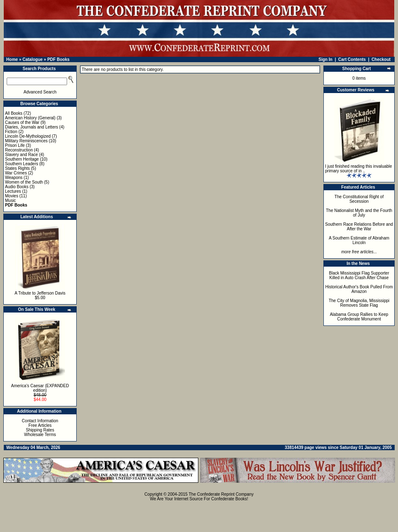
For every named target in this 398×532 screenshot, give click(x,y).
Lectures (13, 191)
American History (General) (30, 118)
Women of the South (24, 182)
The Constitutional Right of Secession (359, 199)
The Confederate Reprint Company (221, 494)
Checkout (381, 59)
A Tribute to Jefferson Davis (40, 293)
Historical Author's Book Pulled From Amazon (359, 289)
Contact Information (40, 421)
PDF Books (58, 59)
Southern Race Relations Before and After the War (359, 227)
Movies (12, 196)
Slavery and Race (21, 155)
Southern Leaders (22, 164)
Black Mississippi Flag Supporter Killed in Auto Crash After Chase (359, 275)
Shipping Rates (40, 430)
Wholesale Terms (40, 435)
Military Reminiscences (26, 141)
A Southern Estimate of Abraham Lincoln (359, 240)
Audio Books (17, 187)
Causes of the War (22, 122)
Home (12, 59)
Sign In (325, 59)
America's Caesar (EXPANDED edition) (40, 388)
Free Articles (40, 425)
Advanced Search (40, 92)
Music (10, 200)
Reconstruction (19, 150)
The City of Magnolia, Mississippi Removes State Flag (359, 303)
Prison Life (15, 145)
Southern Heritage (22, 159)
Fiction (11, 132)
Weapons (14, 178)
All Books (14, 113)
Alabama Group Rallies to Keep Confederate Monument (359, 317)
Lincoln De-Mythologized (28, 136)
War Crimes (16, 173)
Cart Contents (352, 59)
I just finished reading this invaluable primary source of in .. (359, 169)
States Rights (17, 168)
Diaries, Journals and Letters (31, 127)
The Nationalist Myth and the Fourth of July (359, 213)
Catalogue (33, 59)
